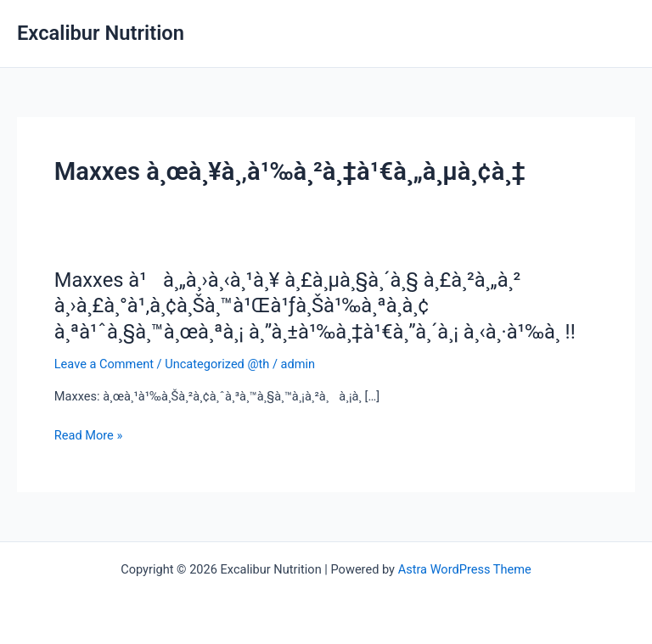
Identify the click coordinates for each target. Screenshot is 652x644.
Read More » (89, 435)
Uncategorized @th (217, 364)
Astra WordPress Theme (465, 569)
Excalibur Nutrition (101, 33)
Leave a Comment (104, 364)
